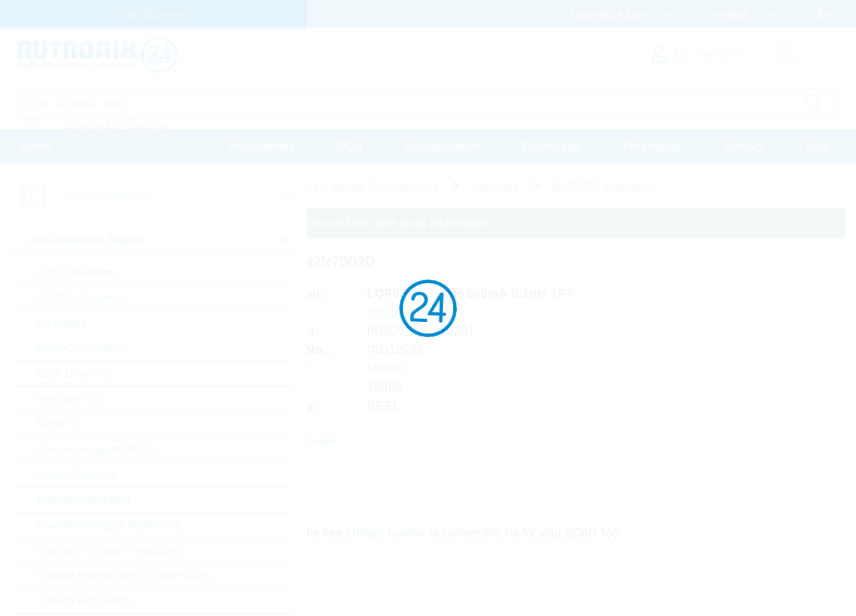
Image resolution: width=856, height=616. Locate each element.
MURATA (392, 312)
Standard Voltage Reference (109, 525)
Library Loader (386, 533)
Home (36, 147)
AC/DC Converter (81, 298)
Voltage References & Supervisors (125, 575)
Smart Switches (77, 474)
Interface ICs (70, 399)
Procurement (262, 147)
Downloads (551, 147)
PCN (349, 147)
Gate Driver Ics (75, 374)
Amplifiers (62, 323)
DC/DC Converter (82, 348)
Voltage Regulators (85, 601)
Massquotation (442, 147)
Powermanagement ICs (97, 449)
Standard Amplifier (84, 500)
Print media (652, 147)
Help (818, 147)
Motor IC (59, 424)
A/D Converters (76, 273)
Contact (743, 147)
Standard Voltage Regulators (111, 550)
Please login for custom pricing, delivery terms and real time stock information (290, 223)
